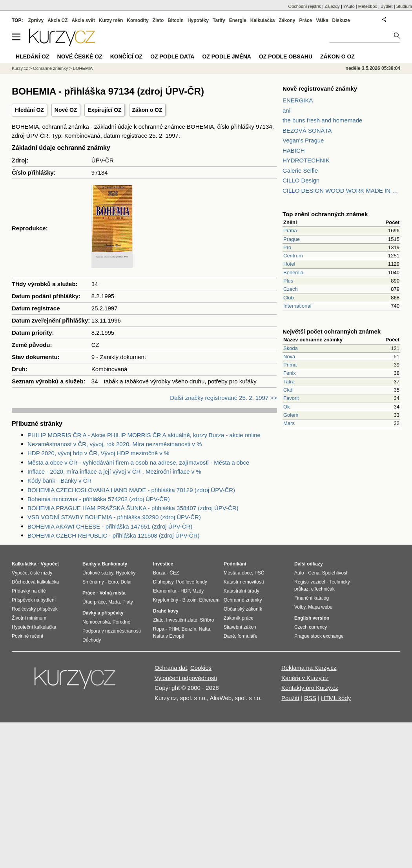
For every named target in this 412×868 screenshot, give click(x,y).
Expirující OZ (104, 110)
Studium (404, 6)
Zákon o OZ (147, 110)
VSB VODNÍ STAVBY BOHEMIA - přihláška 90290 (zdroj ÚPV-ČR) (114, 517)
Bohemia (293, 273)
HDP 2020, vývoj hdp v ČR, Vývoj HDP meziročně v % (98, 453)
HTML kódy (336, 698)
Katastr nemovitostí (244, 582)
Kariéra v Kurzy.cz (305, 678)
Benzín (189, 629)
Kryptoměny (166, 600)
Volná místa (112, 593)
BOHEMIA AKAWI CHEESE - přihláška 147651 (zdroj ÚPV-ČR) (110, 526)
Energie (238, 20)
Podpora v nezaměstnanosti (112, 631)
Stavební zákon (240, 627)
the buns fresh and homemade (322, 120)
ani (286, 110)
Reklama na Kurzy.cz (309, 668)
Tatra (289, 382)
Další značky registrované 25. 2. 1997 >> (223, 398)
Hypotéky (198, 20)
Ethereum (209, 600)
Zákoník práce (239, 618)
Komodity (138, 20)
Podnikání (235, 564)
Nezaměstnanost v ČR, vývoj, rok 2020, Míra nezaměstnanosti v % (115, 444)
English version (312, 618)
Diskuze (341, 20)
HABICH (294, 150)
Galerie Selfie (300, 170)
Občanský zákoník (243, 609)
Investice (163, 564)
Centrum (293, 256)
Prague (292, 239)
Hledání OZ (29, 110)
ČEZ (174, 573)
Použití (290, 698)
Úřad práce (94, 602)
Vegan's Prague (303, 140)
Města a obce (238, 573)
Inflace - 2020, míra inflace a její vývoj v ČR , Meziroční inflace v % (114, 471)
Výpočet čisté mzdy (32, 573)
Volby (300, 607)
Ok (287, 407)
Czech (291, 289)
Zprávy (36, 20)
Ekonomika (165, 591)
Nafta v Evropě (169, 636)
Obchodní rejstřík (305, 6)
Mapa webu (320, 607)
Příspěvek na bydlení (34, 600)
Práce (306, 20)
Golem (291, 415)
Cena (314, 573)
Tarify (219, 20)
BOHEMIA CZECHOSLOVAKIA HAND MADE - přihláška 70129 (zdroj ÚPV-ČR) (131, 490)
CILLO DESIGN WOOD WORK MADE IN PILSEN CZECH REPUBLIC (341, 191)
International (297, 306)
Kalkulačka (263, 20)
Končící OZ (126, 57)
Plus (288, 281)
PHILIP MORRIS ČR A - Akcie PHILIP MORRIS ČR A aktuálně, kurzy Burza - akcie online (144, 435)
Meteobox (368, 6)
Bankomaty (114, 564)
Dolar (126, 582)
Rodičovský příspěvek (35, 609)
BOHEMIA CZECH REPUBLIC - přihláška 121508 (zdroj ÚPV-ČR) (113, 535)
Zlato (158, 20)
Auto (299, 573)
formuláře (247, 636)
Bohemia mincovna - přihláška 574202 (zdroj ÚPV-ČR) (99, 499)
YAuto (349, 6)
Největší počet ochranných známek (332, 331)
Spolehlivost (335, 573)
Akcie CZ (57, 20)
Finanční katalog (312, 598)
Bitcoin (176, 20)
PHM (174, 629)
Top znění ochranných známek (325, 214)
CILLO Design (301, 180)
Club (289, 298)
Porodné (121, 622)
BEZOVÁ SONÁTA (307, 130)
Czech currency (311, 627)
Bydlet (387, 6)
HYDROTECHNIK (306, 160)
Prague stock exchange (319, 636)
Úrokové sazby (98, 573)
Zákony (287, 20)
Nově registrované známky (320, 88)
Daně (229, 636)
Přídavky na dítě (29, 591)
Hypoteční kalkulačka (34, 627)
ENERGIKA (298, 100)
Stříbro (207, 620)
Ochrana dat (171, 668)
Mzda (114, 602)
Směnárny (93, 582)
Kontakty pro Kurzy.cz (310, 688)
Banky (89, 564)
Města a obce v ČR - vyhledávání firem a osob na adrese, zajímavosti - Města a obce (138, 462)
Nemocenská (96, 622)
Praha (290, 231)
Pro (287, 247)
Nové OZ (66, 110)
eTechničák (323, 589)
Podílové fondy (191, 582)
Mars (289, 423)
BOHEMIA (83, 68)
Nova (289, 356)
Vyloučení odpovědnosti (186, 678)
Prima (290, 365)
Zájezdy (332, 6)
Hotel (289, 264)
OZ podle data (172, 57)
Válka (322, 20)
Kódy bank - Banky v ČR (59, 480)
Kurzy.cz (20, 68)
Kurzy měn (111, 20)
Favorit (291, 398)
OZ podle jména (226, 57)
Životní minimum (29, 618)
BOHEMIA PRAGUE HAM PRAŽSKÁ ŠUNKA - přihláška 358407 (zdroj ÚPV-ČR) (133, 508)
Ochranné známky (50, 68)
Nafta (205, 629)
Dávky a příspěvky (103, 613)
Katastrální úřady (242, 591)
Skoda (291, 348)
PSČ (260, 573)
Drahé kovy (166, 611)
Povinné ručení (27, 636)
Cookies (201, 668)
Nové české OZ (80, 57)
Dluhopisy (163, 582)
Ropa (159, 629)
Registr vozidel (310, 582)
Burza (159, 573)
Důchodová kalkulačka (35, 582)
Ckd (288, 390)
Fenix (290, 373)
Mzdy (198, 591)
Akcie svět (83, 20)
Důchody (92, 640)
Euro (113, 582)
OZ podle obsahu (286, 57)
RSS (310, 698)
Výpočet (50, 564)
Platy (128, 602)
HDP (185, 591)
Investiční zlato (181, 620)
